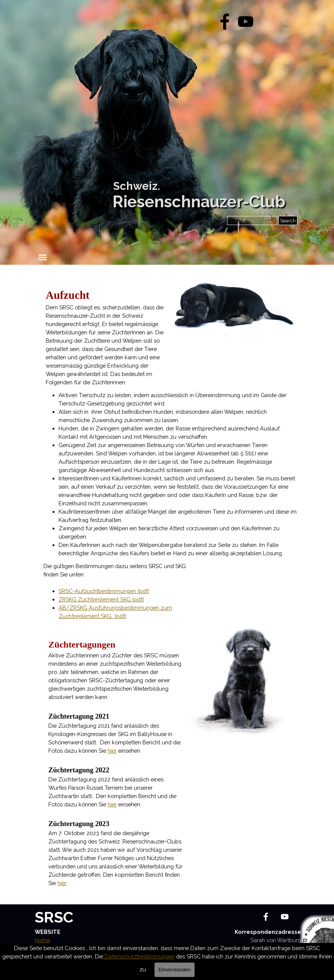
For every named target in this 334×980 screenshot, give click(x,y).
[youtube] (246, 22)
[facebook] (225, 22)
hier (112, 751)
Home (42, 940)
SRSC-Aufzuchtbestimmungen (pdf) (104, 591)
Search (288, 221)
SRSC (54, 917)
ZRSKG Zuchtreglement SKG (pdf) (101, 599)
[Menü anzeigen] (43, 257)
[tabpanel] (105, 337)
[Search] (252, 221)
